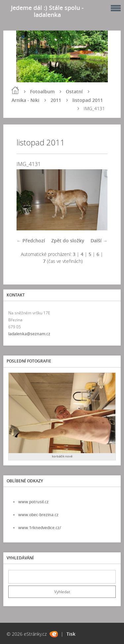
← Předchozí (31, 241)
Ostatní (74, 91)
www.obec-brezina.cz (38, 515)
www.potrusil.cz (33, 502)
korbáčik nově (62, 456)
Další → (99, 241)
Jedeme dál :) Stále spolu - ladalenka (47, 11)
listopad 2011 (88, 100)
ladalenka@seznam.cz (29, 334)
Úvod (15, 90)
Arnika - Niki (25, 100)
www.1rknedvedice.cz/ (40, 528)
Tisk (71, 634)
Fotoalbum (42, 91)
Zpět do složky (68, 241)
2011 (56, 100)
